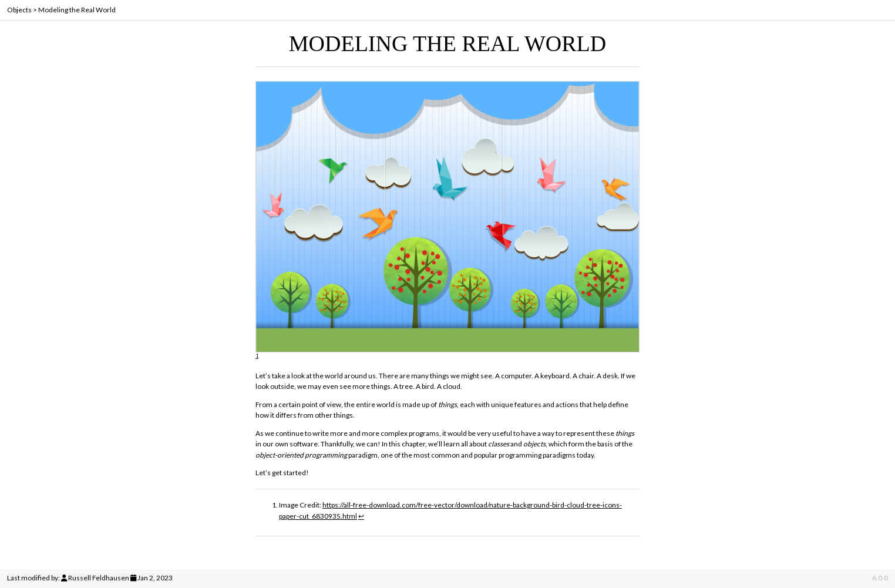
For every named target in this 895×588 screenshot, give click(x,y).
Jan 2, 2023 (155, 578)
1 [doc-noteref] (257, 356)
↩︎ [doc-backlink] (361, 516)
